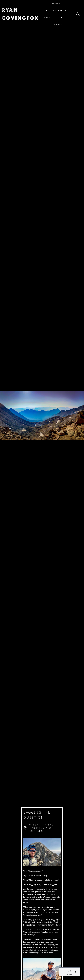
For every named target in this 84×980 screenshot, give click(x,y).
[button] (20, 14)
